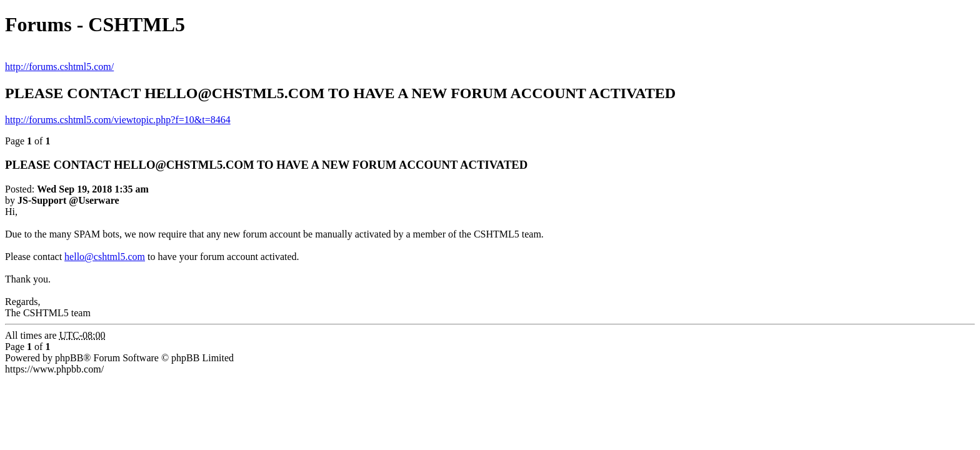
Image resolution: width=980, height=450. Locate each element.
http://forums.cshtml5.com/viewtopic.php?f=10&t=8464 (118, 120)
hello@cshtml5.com (105, 257)
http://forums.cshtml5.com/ (59, 67)
